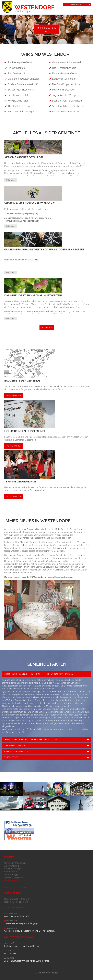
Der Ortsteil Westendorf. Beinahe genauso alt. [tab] (31, 740)
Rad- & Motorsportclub (64, 68)
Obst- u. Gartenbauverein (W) (23, 84)
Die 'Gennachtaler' (17, 68)
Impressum (10, 888)
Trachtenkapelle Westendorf (23, 62)
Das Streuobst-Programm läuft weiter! (33, 295)
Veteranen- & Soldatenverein (67, 62)
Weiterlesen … (11, 180)
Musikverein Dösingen (64, 90)
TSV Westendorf (16, 73)
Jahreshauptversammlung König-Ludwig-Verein (27, 961)
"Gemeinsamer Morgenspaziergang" (30, 203)
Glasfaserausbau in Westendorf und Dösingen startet (44, 249)
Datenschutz (22, 888)
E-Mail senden (11, 880)
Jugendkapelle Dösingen (65, 95)
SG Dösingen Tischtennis (21, 90)
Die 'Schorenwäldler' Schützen (24, 79)
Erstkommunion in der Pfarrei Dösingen (23, 946)
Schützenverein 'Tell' (18, 95)
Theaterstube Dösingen (20, 106)
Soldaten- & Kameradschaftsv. (68, 106)
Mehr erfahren (47, 28)
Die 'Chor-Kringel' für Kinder (66, 84)
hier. (37, 260)
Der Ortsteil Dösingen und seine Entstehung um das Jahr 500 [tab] (39, 674)
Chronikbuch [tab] (11, 757)
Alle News (47, 327)
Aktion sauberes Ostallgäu (24, 157)
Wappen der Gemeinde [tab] (16, 751)
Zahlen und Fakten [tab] (14, 746)
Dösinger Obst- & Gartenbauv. (68, 101)
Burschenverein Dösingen (21, 112)
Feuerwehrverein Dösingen (66, 112)
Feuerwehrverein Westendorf (67, 73)
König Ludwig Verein (18, 101)
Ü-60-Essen (10, 953)
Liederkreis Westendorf (64, 79)
